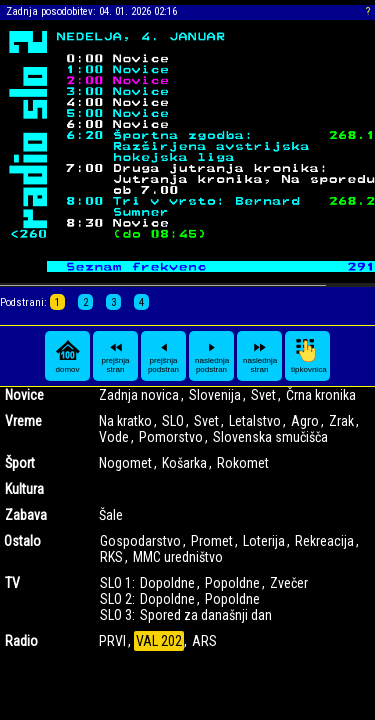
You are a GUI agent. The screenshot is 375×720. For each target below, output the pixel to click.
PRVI (112, 641)
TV (12, 583)
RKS (111, 557)
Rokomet (243, 463)
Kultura (24, 489)
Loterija (264, 541)
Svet (263, 395)
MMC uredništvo (178, 557)
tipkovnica (309, 355)
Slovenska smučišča (270, 437)
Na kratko (125, 421)
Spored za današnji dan (206, 615)
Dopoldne (167, 583)
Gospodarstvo (140, 541)
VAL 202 (159, 641)
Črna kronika (321, 395)
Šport (20, 463)
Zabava (26, 515)
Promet (212, 541)
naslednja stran (260, 356)
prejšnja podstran (163, 356)
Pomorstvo (171, 437)
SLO (173, 421)
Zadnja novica (139, 395)
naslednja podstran (212, 356)
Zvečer (289, 583)
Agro (305, 421)
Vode (114, 437)
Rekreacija (324, 541)
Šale (111, 515)
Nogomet (125, 463)
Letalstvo (255, 421)
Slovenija (215, 395)
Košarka (184, 463)
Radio (21, 641)
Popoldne (232, 583)
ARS (204, 641)
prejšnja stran (115, 356)
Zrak (341, 421)
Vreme (23, 421)
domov (68, 355)
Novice (24, 395)
